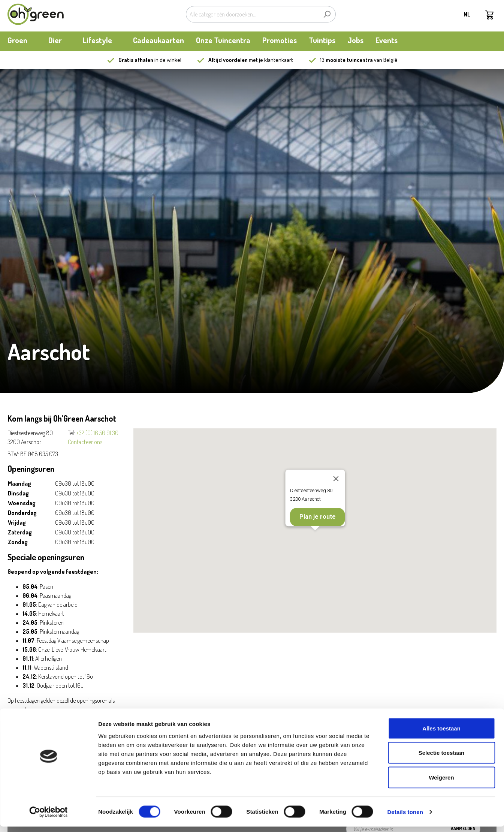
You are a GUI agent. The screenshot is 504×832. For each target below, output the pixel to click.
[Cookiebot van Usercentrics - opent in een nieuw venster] (49, 817)
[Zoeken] (327, 14)
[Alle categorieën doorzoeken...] (252, 14)
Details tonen (405, 817)
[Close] (336, 479)
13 (346, 60)
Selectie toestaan (442, 758)
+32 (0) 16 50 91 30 (97, 433)
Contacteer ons (85, 442)
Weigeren (441, 783)
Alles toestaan (441, 734)
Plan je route (317, 517)
